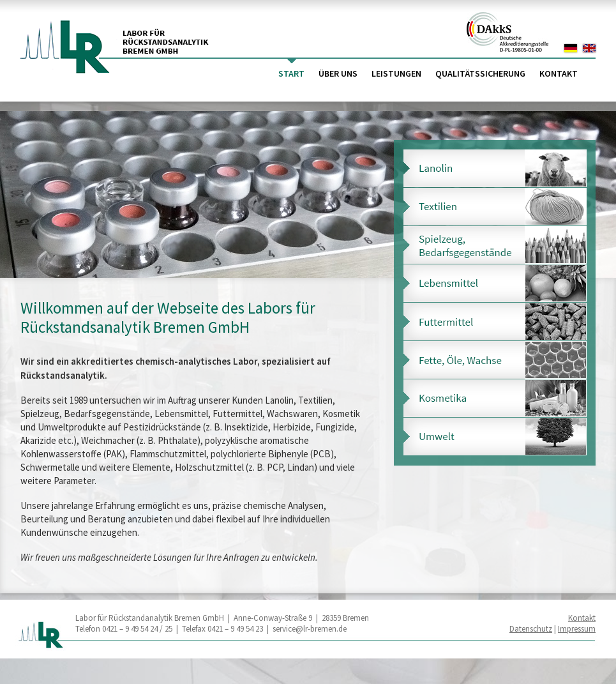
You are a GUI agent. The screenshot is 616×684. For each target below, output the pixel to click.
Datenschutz (531, 629)
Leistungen (396, 73)
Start (291, 73)
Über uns (338, 73)
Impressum (577, 629)
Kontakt (559, 73)
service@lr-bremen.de (310, 629)
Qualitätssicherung (480, 73)
